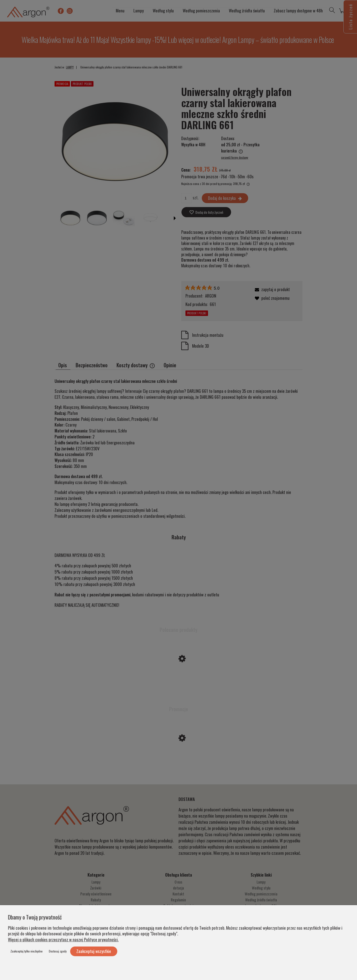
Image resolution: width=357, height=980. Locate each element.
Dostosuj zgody (58, 951)
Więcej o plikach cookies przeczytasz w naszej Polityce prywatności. (63, 939)
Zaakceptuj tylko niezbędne (27, 951)
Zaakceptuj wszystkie (94, 951)
